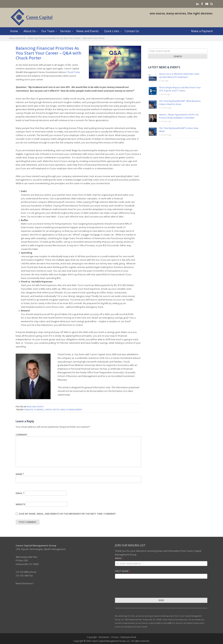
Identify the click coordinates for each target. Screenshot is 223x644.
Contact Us (132, 31)
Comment (22, 435)
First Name (122, 571)
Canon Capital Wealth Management (64, 409)
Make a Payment (202, 31)
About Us (30, 31)
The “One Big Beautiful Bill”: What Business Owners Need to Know (180, 103)
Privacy (115, 637)
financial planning (34, 409)
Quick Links (112, 31)
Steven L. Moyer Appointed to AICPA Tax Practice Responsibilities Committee (179, 116)
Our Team (48, 31)
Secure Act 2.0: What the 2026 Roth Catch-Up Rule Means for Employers (179, 76)
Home (14, 31)
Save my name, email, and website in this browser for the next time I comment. (68, 514)
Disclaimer (104, 637)
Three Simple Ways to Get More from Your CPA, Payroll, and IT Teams (180, 89)
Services (65, 31)
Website (20, 504)
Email (20, 493)
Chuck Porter (74, 72)
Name (20, 474)
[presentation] (141, 589)
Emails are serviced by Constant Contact (131, 627)
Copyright (92, 637)
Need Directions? (25, 583)
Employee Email (128, 637)
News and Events (87, 31)
